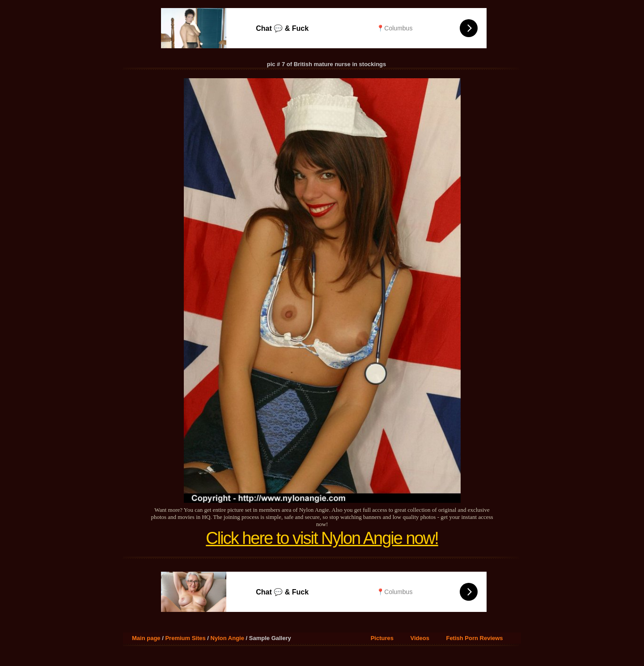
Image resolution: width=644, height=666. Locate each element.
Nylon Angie (227, 638)
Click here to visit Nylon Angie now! (322, 538)
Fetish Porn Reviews (474, 638)
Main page (146, 638)
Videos (420, 638)
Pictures (382, 638)
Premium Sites (185, 638)
